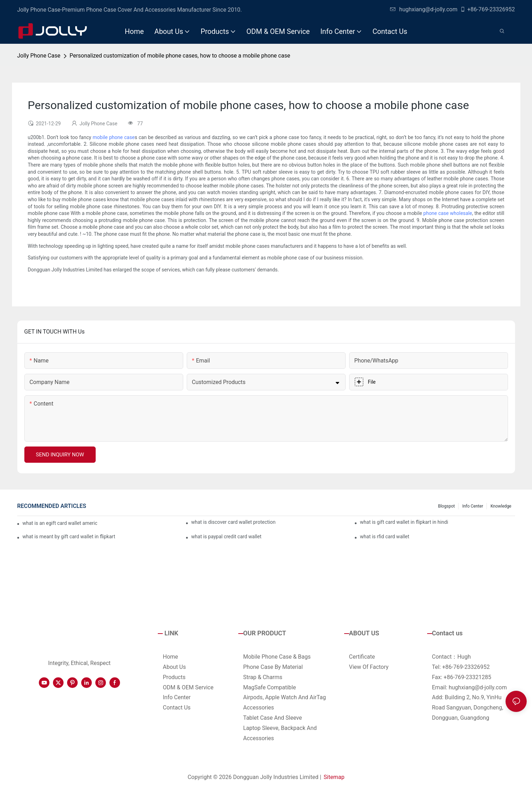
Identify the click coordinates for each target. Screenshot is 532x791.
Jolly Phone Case (39, 56)
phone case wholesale (448, 213)
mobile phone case (114, 137)
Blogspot (447, 506)
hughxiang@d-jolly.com (424, 9)
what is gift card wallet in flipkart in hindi (404, 522)
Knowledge (501, 506)
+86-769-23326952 (488, 9)
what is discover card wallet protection (234, 522)
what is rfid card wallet (385, 537)
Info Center (473, 506)
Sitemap (334, 777)
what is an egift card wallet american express (60, 523)
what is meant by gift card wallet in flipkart (69, 537)
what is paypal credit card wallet (226, 537)
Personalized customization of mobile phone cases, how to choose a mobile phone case (180, 56)
